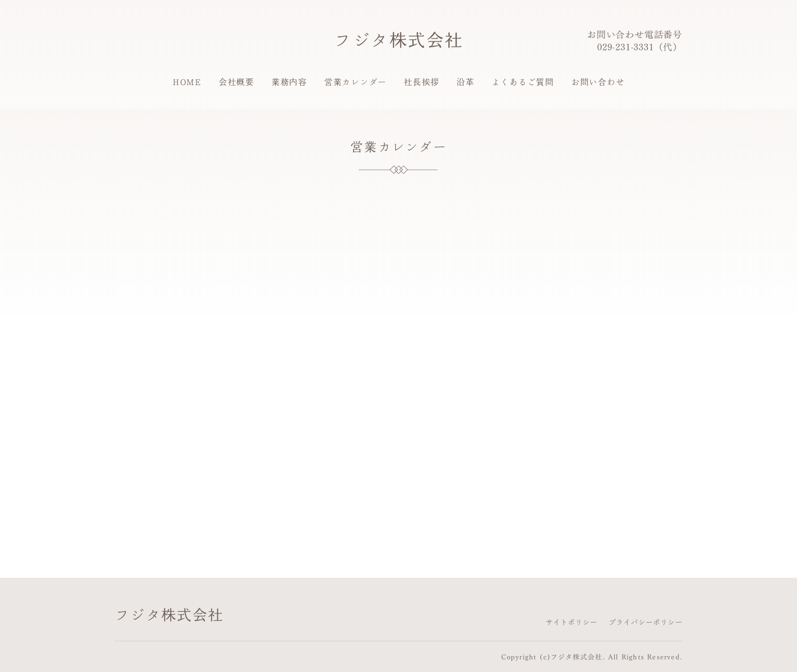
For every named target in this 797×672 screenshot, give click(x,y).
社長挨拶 (421, 82)
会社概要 (236, 82)
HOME (187, 82)
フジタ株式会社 (398, 40)
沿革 (465, 82)
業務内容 (289, 82)
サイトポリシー (571, 622)
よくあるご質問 (523, 82)
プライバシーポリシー (645, 622)
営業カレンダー (355, 82)
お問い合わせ (598, 82)
